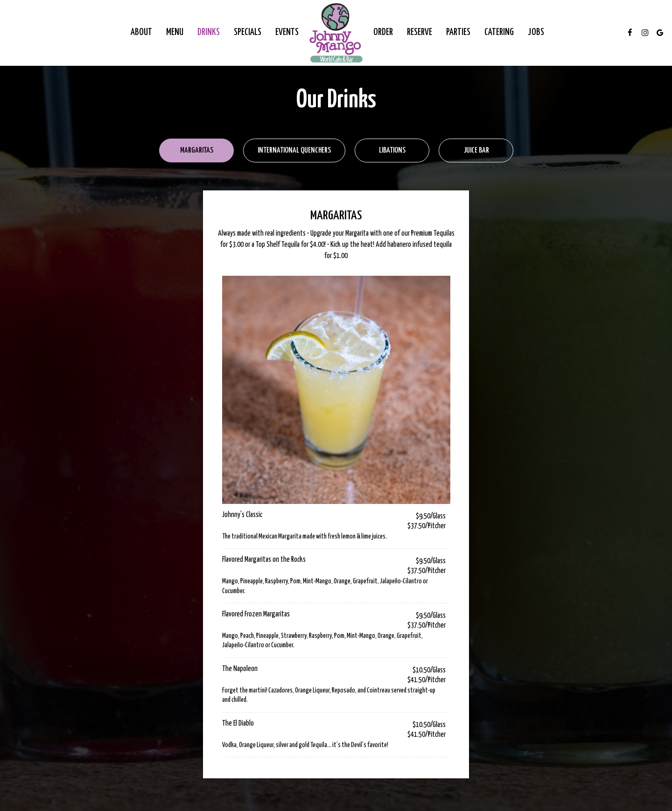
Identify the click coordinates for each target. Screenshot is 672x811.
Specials (248, 32)
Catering (499, 32)
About (141, 32)
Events (287, 32)
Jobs (536, 32)
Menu (175, 32)
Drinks (209, 32)
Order (383, 32)
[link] (336, 33)
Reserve (420, 32)
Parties (458, 32)
